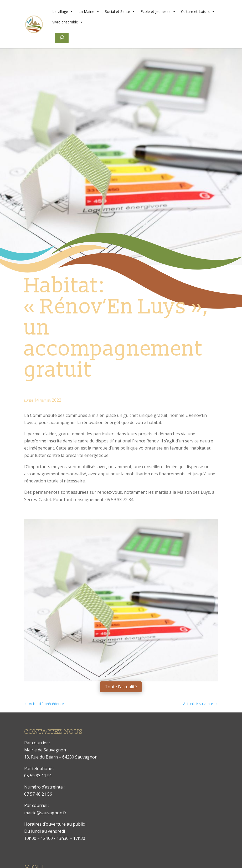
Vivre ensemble (68, 22)
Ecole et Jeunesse (158, 12)
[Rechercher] (62, 38)
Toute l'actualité (121, 687)
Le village (63, 12)
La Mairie (89, 12)
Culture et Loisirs (198, 12)
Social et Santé (120, 12)
